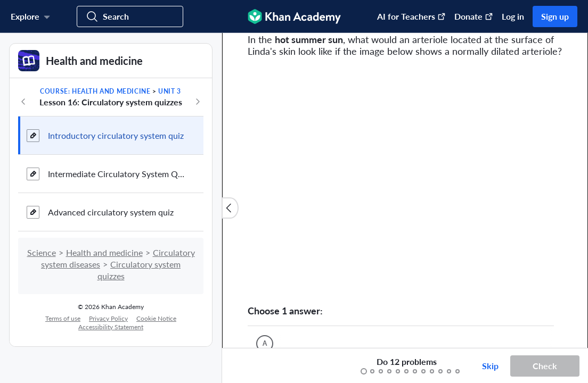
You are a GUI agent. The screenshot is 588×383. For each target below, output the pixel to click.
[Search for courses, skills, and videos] (130, 16)
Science (42, 252)
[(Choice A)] (265, 344)
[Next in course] (198, 102)
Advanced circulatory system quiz (111, 212)
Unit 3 (170, 91)
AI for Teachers (411, 16)
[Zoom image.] (405, 181)
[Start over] (324, 366)
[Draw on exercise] (241, 366)
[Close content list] (230, 208)
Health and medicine (104, 252)
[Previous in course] (23, 102)
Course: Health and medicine (95, 91)
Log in (513, 16)
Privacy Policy (108, 318)
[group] (405, 190)
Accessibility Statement (111, 327)
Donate (474, 16)
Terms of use (63, 318)
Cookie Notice (156, 318)
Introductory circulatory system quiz (116, 135)
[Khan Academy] (294, 16)
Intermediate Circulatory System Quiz (117, 174)
